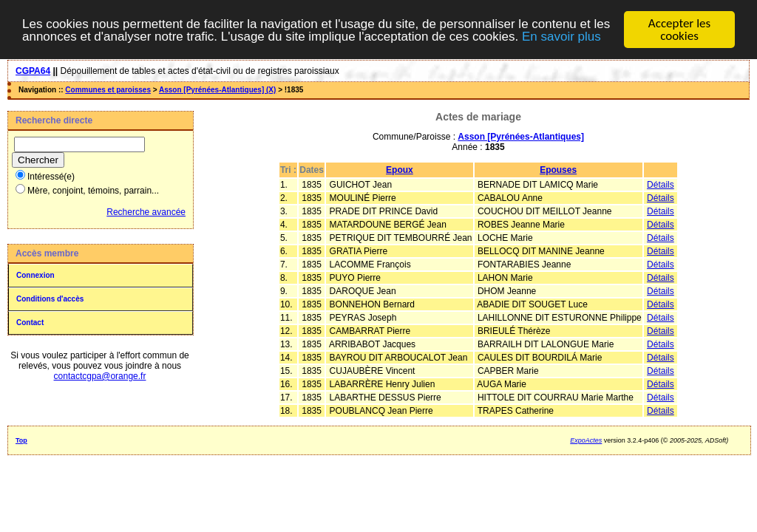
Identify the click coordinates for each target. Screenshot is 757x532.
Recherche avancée (146, 212)
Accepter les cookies (679, 30)
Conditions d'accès (50, 299)
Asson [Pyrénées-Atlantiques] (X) (217, 90)
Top (21, 440)
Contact (30, 323)
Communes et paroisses (108, 90)
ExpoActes (586, 440)
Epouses (558, 170)
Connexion (35, 275)
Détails (661, 185)
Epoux (400, 170)
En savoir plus (561, 37)
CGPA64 (33, 71)
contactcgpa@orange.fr (100, 376)
